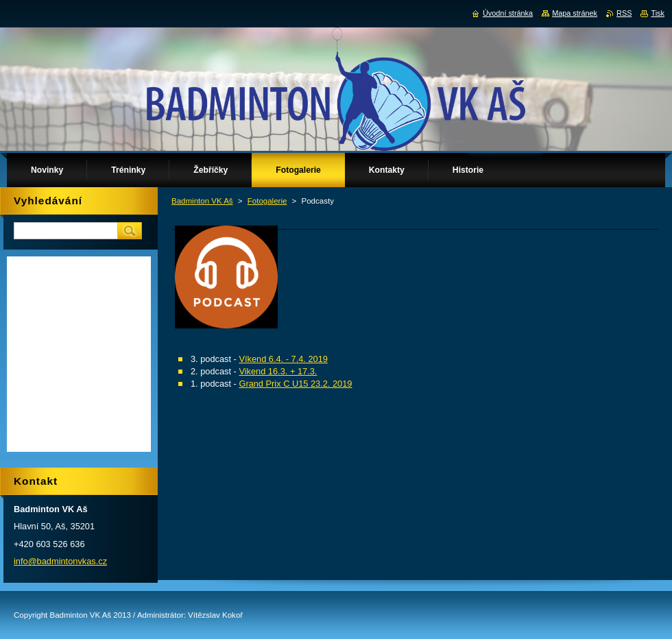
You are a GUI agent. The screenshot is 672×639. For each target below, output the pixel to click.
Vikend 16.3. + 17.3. (278, 371)
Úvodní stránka (508, 13)
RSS (624, 13)
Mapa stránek (575, 13)
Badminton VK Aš (202, 201)
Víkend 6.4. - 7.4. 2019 (283, 359)
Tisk (658, 13)
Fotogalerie (267, 201)
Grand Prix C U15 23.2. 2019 (295, 384)
